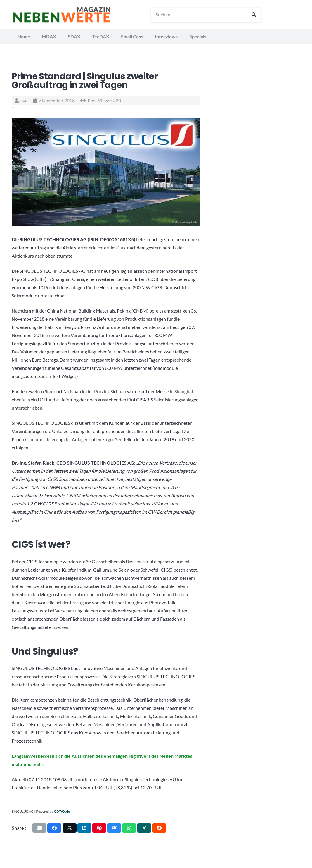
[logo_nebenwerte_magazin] (62, 15)
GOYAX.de (62, 812)
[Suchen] (254, 15)
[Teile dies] (54, 828)
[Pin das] (99, 828)
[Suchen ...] (206, 15)
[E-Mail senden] (39, 828)
